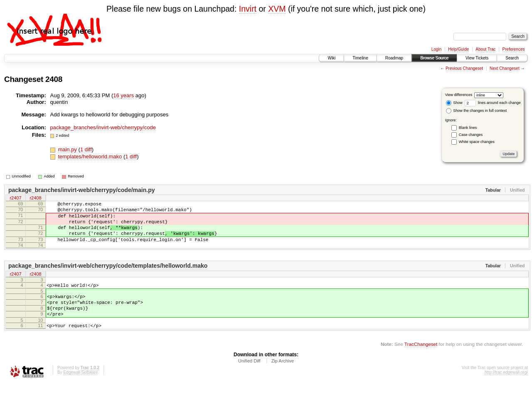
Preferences (514, 49)
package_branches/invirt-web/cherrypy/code (103, 127)
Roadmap (394, 58)
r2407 (15, 199)
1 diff (86, 149)
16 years (123, 95)
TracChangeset (421, 363)
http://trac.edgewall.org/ (506, 391)
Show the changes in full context (477, 111)
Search (512, 58)
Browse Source (434, 58)
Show (454, 103)
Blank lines (468, 128)
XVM (277, 9)
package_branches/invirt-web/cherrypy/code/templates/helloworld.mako (108, 276)
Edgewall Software (80, 391)
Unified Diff (249, 380)
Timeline (360, 58)
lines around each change (493, 103)
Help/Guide (458, 49)
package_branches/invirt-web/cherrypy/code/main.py (81, 190)
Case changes (471, 135)
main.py (68, 149)
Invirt (248, 9)
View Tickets (477, 58)
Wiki (331, 58)
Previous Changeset (464, 68)
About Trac (485, 49)
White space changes (477, 142)
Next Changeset (505, 68)
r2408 (35, 199)
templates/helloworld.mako (91, 157)
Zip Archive (283, 380)
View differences (459, 95)
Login (436, 49)
